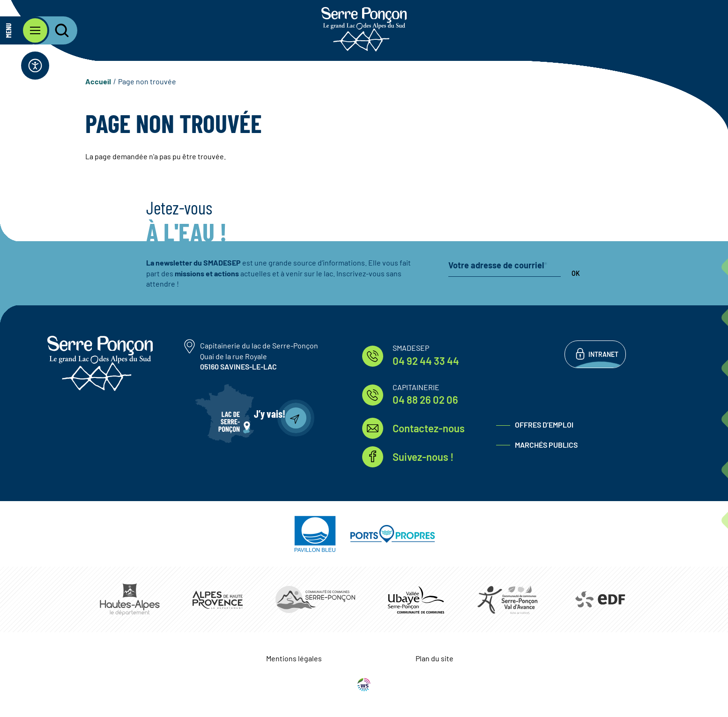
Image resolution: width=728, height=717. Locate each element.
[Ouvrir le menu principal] (25, 30)
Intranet (603, 354)
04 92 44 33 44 (426, 361)
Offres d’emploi (544, 425)
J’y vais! (270, 414)
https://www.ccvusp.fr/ (416, 600)
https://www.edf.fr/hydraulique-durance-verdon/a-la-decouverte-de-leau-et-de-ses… (599, 599)
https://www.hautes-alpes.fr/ (130, 599)
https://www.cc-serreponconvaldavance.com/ (507, 599)
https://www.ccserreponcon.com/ (315, 599)
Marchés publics (546, 445)
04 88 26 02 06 (425, 399)
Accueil (98, 81)
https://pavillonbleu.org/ (315, 534)
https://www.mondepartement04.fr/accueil (218, 600)
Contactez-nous (429, 428)
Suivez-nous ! (423, 457)
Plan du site (435, 658)
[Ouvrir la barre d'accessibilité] (35, 66)
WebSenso (364, 685)
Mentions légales (294, 658)
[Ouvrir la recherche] (56, 30)
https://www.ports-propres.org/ (393, 534)
